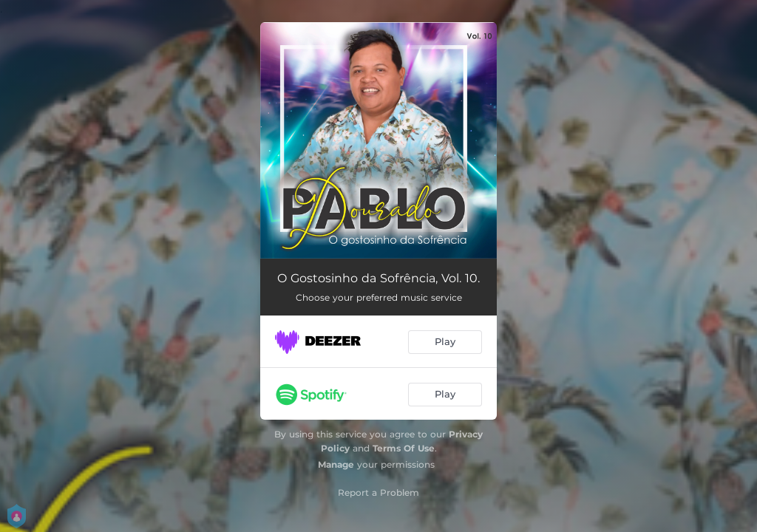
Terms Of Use (404, 448)
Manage (336, 464)
